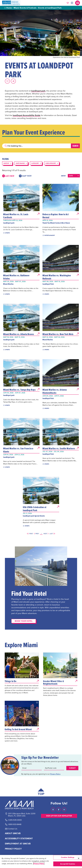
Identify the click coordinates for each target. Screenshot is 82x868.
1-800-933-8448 (15, 824)
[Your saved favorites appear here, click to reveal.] (68, 3)
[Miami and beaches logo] (22, 805)
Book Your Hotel (24, 621)
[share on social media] (13, 81)
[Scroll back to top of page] (41, 792)
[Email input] (32, 768)
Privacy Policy (55, 774)
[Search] (37, 146)
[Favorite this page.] (7, 81)
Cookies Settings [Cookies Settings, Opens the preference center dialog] (68, 857)
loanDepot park (38, 91)
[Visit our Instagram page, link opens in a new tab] (53, 810)
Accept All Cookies (68, 864)
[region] (41, 861)
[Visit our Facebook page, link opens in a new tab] (59, 810)
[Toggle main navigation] (78, 3)
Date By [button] (6, 163)
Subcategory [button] (51, 163)
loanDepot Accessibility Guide (27, 115)
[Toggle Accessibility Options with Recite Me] (72, 3)
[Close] (79, 858)
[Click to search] (6, 146)
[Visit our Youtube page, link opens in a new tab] (64, 810)
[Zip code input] (54, 768)
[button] (38, 186)
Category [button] (35, 163)
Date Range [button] (20, 163)
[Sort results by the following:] (74, 176)
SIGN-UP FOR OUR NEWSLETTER (59, 816)
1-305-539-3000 (15, 820)
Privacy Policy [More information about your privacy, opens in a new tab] (39, 864)
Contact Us (13, 829)
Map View (25, 176)
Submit (72, 768)
